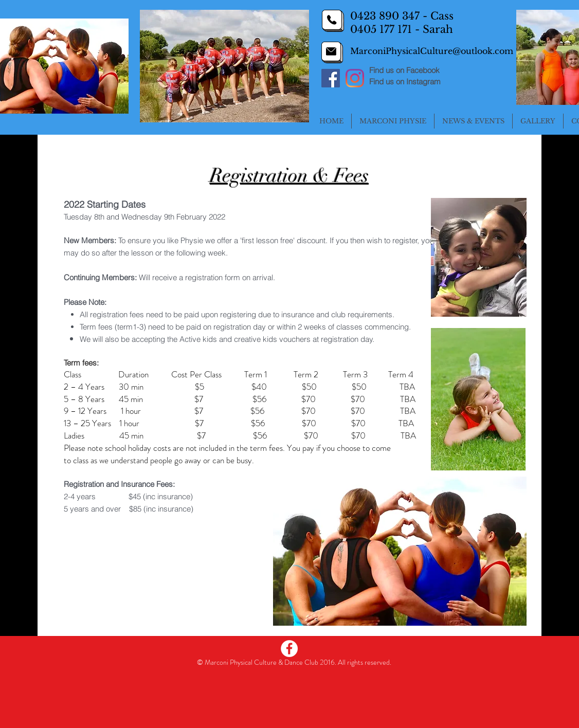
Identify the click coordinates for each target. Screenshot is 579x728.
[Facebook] (331, 78)
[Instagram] (355, 78)
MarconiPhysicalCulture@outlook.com (432, 51)
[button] (393, 121)
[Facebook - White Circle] (289, 649)
